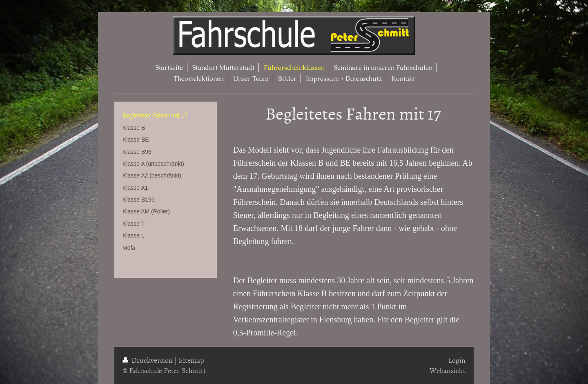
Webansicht (448, 370)
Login (457, 360)
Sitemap (192, 360)
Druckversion (148, 360)
